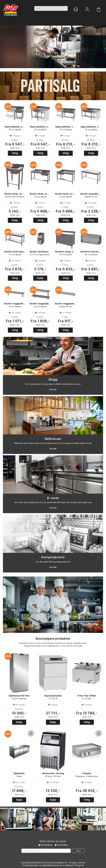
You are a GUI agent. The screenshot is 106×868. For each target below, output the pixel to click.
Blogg (53, 379)
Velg (15, 153)
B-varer (53, 498)
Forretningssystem (30, 865)
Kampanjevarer (53, 557)
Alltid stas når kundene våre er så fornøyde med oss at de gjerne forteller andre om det (53, 443)
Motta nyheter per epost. (53, 841)
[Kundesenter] (76, 9)
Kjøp (15, 220)
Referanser (53, 439)
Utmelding (62, 845)
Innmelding (46, 845)
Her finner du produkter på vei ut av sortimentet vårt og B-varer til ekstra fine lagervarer (53, 502)
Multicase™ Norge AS (75, 865)
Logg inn (87, 10)
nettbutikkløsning (49, 865)
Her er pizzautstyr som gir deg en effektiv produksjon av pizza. (53, 384)
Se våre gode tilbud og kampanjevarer (53, 562)
